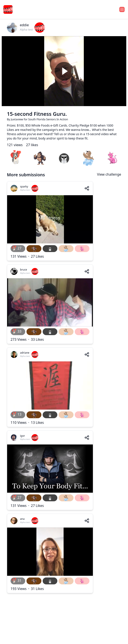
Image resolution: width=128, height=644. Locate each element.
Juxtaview (17, 119)
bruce (23, 270)
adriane (25, 353)
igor (23, 436)
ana (22, 519)
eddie (24, 25)
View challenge (109, 174)
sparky (24, 187)
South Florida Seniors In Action (48, 119)
